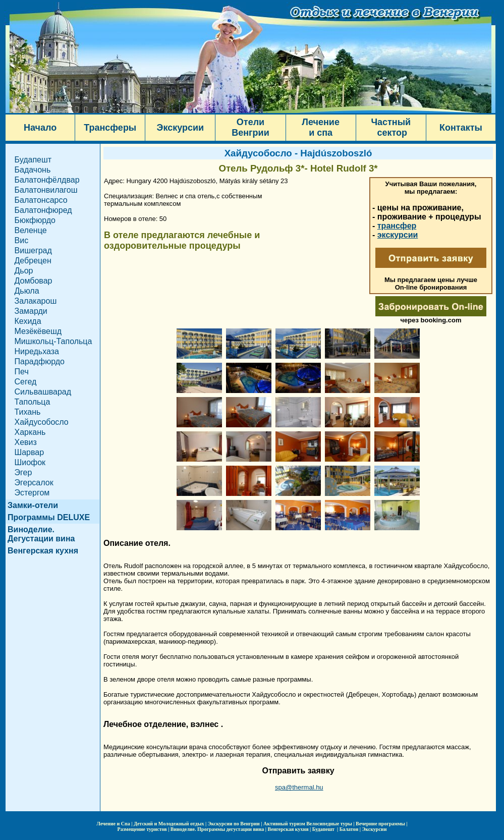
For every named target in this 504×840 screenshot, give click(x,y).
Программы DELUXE (49, 517)
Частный (391, 122)
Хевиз (26, 442)
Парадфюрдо (40, 361)
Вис (22, 240)
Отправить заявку (298, 771)
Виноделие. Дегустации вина (41, 534)
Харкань (30, 432)
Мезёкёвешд (38, 331)
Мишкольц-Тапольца (53, 341)
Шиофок (30, 462)
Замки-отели (33, 505)
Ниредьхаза (37, 351)
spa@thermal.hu (299, 787)
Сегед (26, 382)
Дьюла (27, 291)
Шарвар (30, 452)
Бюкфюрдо (35, 220)
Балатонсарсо (41, 200)
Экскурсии (181, 128)
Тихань (28, 412)
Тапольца (33, 402)
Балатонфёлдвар (47, 180)
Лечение (321, 122)
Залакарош (36, 301)
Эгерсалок (34, 483)
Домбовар (34, 281)
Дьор (24, 271)
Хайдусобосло (42, 422)
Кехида (28, 321)
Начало (40, 128)
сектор (391, 133)
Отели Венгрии (250, 127)
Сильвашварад (43, 392)
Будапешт (33, 160)
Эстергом (32, 493)
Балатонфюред (43, 210)
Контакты (461, 128)
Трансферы (110, 128)
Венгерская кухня (43, 551)
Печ (22, 372)
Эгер (23, 472)
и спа (321, 133)
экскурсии (398, 235)
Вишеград (33, 250)
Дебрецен (33, 261)
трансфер (397, 226)
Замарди (31, 311)
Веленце (31, 230)
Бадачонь (33, 170)
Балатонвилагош (46, 190)
